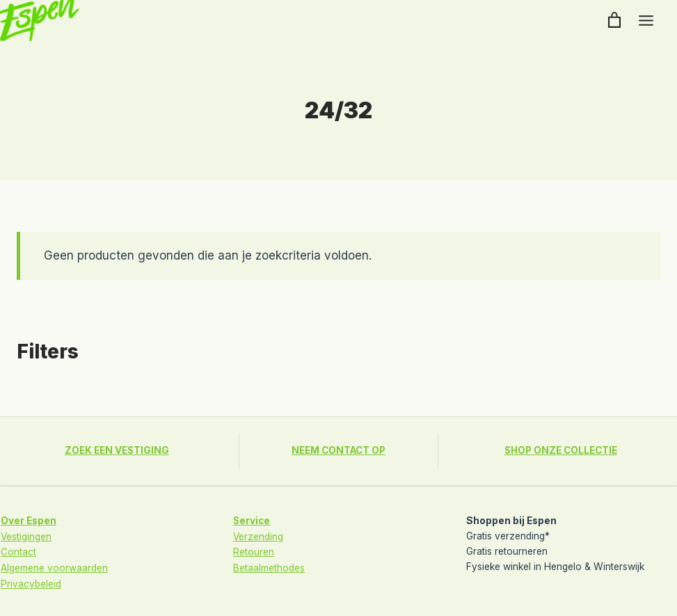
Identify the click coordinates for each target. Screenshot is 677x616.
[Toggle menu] (646, 21)
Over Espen (29, 520)
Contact (18, 551)
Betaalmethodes (269, 566)
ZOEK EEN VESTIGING (117, 450)
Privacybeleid (31, 581)
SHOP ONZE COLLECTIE (560, 450)
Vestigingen (26, 535)
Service (252, 520)
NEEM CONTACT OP (338, 450)
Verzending (258, 535)
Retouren (254, 551)
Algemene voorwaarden (54, 566)
